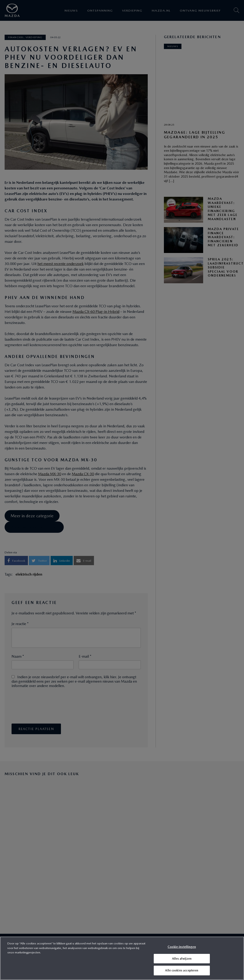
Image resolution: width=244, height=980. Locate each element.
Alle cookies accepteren (182, 970)
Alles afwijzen (182, 959)
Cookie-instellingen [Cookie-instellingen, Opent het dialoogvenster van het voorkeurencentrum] (182, 947)
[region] (122, 958)
